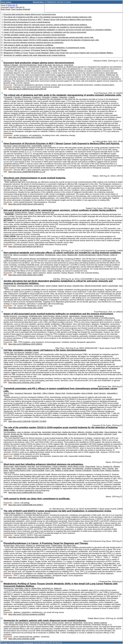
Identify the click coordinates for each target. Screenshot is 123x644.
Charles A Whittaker (60, 466)
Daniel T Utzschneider (110, 286)
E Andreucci (36, 97)
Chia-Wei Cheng (98, 471)
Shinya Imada (9, 466)
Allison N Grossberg (20, 255)
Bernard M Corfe (48, 212)
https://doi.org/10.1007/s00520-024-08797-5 (26, 247)
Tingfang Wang (57, 545)
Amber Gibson (9, 623)
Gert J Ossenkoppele (59, 434)
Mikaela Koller (72, 255)
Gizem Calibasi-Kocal (19, 468)
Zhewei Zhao (36, 588)
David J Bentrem (100, 393)
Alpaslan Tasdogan (112, 471)
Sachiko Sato (8, 352)
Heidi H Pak (8, 255)
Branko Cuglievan (100, 623)
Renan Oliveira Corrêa (76, 466)
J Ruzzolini (46, 97)
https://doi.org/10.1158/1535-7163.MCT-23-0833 (27, 421)
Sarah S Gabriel (51, 286)
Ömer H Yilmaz (9, 473)
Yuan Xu (27, 588)
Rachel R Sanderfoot (36, 255)
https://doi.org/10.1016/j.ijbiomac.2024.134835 (27, 537)
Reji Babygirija (50, 255)
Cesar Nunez (88, 623)
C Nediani (54, 97)
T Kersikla (17, 97)
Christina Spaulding (73, 393)
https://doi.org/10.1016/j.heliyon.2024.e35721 (26, 204)
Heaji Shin (31, 466)
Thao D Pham (9, 393)
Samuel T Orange (35, 212)
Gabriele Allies (56, 468)
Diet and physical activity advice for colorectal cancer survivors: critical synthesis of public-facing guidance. (45, 25)
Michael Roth (78, 623)
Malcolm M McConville (93, 286)
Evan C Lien (50, 471)
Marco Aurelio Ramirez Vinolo (20, 471)
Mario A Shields (87, 393)
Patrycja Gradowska (31, 434)
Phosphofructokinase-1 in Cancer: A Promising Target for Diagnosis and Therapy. (35, 50)
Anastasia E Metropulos (23, 393)
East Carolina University (21, 9)
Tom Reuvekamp (10, 432)
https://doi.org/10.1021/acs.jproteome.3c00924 (27, 614)
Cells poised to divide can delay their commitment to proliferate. (28, 45)
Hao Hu (40, 513)
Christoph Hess (78, 286)
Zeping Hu (58, 588)
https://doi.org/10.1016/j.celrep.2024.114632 (26, 308)
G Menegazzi (26, 97)
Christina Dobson (21, 212)
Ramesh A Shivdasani (83, 471)
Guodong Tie (108, 466)
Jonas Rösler (67, 468)
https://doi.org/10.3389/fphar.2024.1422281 (25, 137)
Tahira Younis (20, 545)
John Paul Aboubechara (28, 65)
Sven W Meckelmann (44, 466)
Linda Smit (108, 434)
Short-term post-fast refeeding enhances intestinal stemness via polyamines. (34, 43)
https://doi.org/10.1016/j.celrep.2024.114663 (26, 275)
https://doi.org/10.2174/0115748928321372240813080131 (31, 578)
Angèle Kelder (98, 432)
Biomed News (38, 2)
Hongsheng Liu (47, 588)
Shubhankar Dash (35, 316)
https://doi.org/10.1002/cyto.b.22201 (22, 458)
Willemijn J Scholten (85, 432)
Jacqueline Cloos (16, 436)
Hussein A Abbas (87, 316)
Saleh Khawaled (20, 466)
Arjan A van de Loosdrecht (78, 434)
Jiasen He (68, 623)
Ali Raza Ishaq (9, 545)
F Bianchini (63, 97)
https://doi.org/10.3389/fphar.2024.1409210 (25, 344)
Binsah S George (62, 316)
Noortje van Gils (17, 434)
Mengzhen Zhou (30, 513)
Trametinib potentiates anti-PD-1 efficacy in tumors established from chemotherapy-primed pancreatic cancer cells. (49, 37)
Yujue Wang (19, 588)
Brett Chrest (6, 9)
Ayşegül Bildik (37, 146)
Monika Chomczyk (10, 316)
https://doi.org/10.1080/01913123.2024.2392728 (27, 89)
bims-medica (6, 2)
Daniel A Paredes (103, 255)
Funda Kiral (47, 146)
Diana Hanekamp (111, 432)
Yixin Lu (99, 466)
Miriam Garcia (46, 623)
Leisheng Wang (9, 513)
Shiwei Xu (20, 513)
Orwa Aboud (69, 65)
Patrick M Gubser (10, 286)
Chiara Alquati (90, 466)
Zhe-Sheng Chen (69, 545)
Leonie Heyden (39, 286)
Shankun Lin (30, 545)
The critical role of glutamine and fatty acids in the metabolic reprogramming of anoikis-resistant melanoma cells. (48, 17)
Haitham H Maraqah (11, 65)
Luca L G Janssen (23, 432)
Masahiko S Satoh (32, 352)
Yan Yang (7, 180)
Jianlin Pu (15, 180)
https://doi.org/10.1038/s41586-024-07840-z (26, 493)
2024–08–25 (12, 5)
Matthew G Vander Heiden (65, 471)
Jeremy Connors (58, 623)
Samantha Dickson (22, 623)
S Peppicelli (8, 97)
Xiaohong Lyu (9, 588)
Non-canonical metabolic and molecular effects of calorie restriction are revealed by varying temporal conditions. (48, 27)
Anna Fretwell (9, 212)
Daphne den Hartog (69, 432)
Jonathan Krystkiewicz (93, 468)
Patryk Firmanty (49, 316)
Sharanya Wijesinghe (25, 286)
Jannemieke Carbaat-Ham (52, 432)
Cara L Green (61, 255)
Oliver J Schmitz (108, 468)
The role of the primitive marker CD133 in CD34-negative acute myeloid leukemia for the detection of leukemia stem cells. (51, 40)
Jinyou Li (47, 513)
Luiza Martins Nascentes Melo (38, 468)
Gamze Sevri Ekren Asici (22, 146)
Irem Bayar (8, 146)
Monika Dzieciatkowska (87, 255)
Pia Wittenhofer (78, 468)
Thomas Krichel (28, 643)
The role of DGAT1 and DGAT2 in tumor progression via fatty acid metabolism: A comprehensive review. (44, 48)
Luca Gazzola (23, 316)
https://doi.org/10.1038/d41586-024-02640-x (26, 505)
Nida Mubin (37, 393)
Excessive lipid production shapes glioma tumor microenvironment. (30, 14)
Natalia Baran (99, 316)
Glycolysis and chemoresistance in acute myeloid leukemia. (27, 22)
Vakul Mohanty (74, 316)
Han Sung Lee (58, 65)
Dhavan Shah (60, 393)
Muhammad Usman (43, 545)
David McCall (35, 623)
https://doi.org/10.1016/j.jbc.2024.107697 (24, 383)
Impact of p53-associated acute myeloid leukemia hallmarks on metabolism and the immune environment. (45, 32)
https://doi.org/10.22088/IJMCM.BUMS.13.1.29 (27, 172)
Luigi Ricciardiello (38, 471)
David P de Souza (65, 286)
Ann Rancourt (19, 352)
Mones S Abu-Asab (45, 65)
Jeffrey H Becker (48, 393)
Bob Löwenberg (45, 434)
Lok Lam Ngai (36, 432)
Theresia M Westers (95, 434)
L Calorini (71, 97)
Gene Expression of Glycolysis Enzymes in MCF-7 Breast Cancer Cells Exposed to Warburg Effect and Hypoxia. (48, 20)
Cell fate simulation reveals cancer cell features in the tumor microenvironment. (35, 35)
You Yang (23, 180)
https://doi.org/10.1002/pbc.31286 (22, 639)
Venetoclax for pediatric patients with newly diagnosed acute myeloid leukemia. (35, 55)
